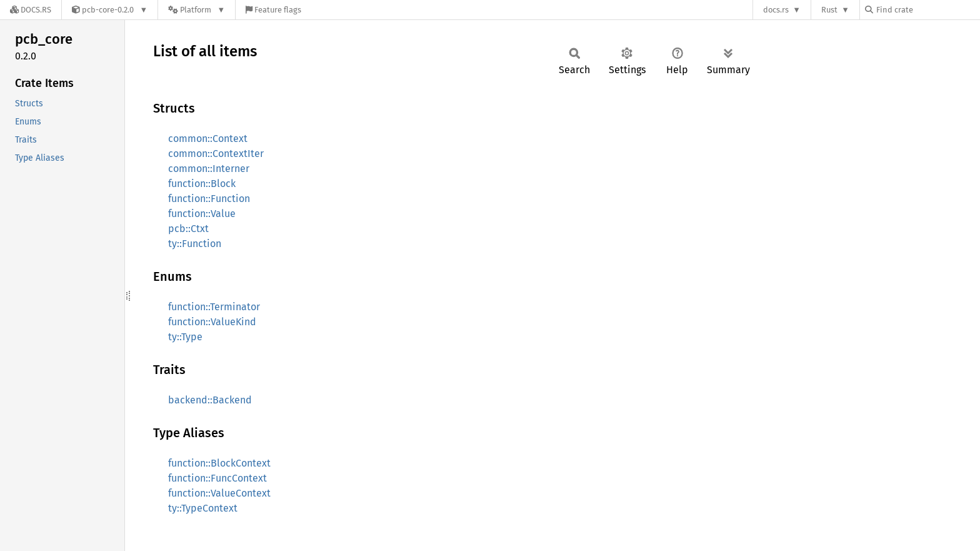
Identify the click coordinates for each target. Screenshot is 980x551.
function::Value (202, 214)
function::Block (202, 184)
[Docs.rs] (31, 10)
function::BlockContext (219, 463)
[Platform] (197, 10)
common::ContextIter (216, 154)
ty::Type (185, 337)
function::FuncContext (217, 478)
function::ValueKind (212, 322)
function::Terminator (214, 307)
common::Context (208, 139)
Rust (829, 10)
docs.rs (776, 10)
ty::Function (195, 244)
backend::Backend (210, 400)
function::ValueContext (219, 493)
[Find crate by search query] (927, 10)
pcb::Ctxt (188, 229)
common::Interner (209, 169)
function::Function (209, 199)
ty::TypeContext (203, 508)
